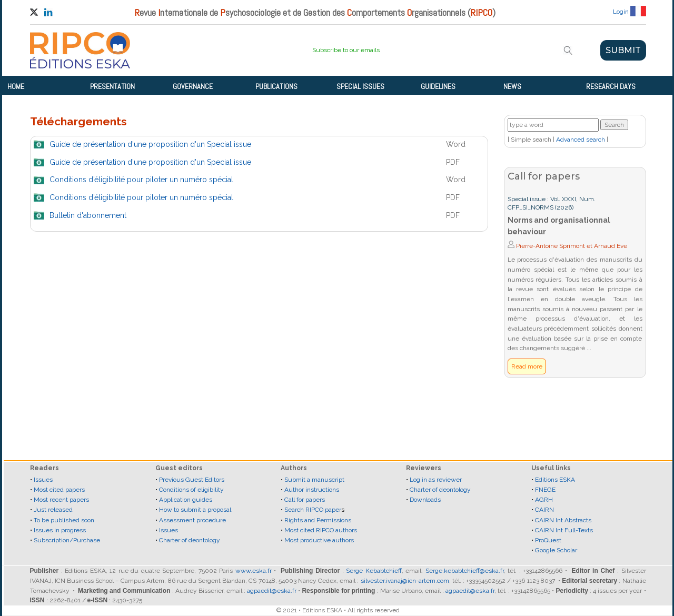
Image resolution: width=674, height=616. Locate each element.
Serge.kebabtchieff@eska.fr (465, 571)
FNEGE (544, 490)
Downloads (425, 500)
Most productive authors (319, 540)
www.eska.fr (254, 571)
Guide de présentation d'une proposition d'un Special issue (150, 144)
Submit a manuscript (314, 480)
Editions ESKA (555, 480)
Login (621, 12)
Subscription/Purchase (67, 540)
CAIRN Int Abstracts (563, 520)
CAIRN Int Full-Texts (564, 530)
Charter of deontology (190, 540)
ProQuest (548, 540)
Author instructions (312, 490)
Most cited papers (59, 490)
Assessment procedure (192, 520)
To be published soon (64, 520)
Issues (43, 480)
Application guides (186, 500)
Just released (53, 510)
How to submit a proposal (195, 510)
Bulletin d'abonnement (88, 215)
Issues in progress (60, 530)
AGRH (544, 500)
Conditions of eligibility (191, 490)
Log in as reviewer (436, 480)
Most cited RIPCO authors (321, 530)
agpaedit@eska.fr (272, 591)
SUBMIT (623, 50)
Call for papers (305, 500)
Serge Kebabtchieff (374, 571)
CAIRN (544, 510)
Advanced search (581, 140)
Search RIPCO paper (313, 510)
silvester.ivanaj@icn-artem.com (405, 581)
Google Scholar (556, 550)
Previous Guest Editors (192, 480)
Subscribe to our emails (346, 50)
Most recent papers (61, 500)
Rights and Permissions (318, 520)
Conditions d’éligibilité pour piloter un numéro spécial (141, 180)
